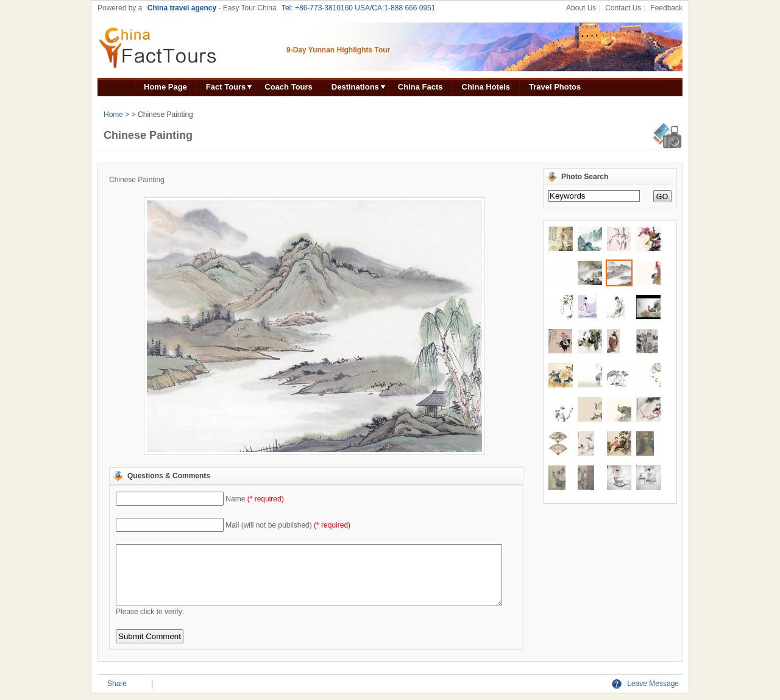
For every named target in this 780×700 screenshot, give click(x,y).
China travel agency (182, 8)
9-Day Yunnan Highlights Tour (338, 50)
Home (113, 115)
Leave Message (645, 684)
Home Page (165, 87)
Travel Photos (555, 87)
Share (117, 684)
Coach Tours (289, 87)
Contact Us (623, 8)
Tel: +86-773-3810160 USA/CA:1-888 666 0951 (359, 8)
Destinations (355, 87)
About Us (581, 8)
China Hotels (486, 87)
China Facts (420, 87)
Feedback (666, 8)
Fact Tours (226, 87)
